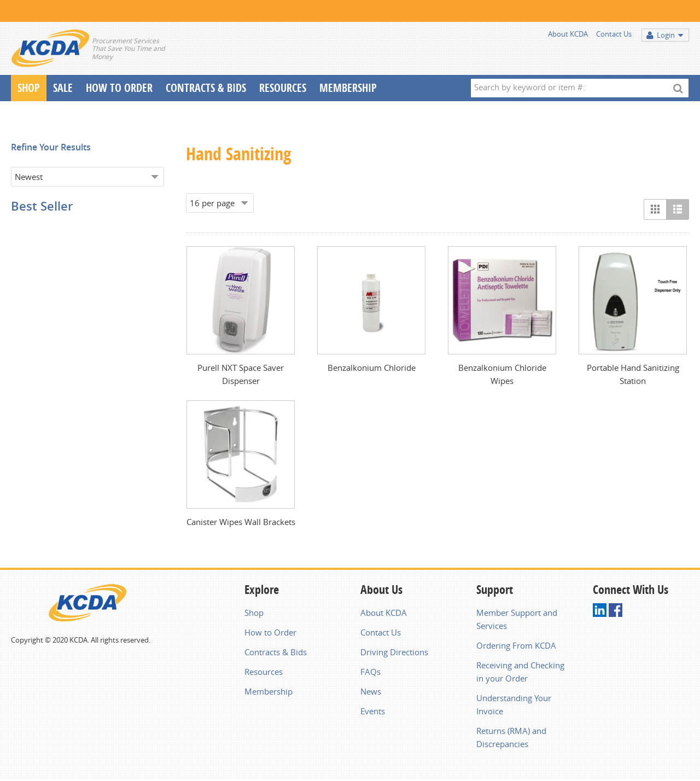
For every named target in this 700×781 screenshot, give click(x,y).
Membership (348, 88)
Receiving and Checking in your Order (520, 672)
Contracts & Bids (206, 88)
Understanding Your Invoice (514, 704)
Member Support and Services (517, 619)
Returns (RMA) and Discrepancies (511, 737)
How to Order (270, 632)
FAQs (371, 672)
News (371, 691)
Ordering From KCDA (516, 645)
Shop (29, 88)
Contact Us (614, 34)
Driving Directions (394, 652)
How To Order (119, 88)
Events (373, 711)
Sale (63, 88)
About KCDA (568, 34)
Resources (283, 88)
